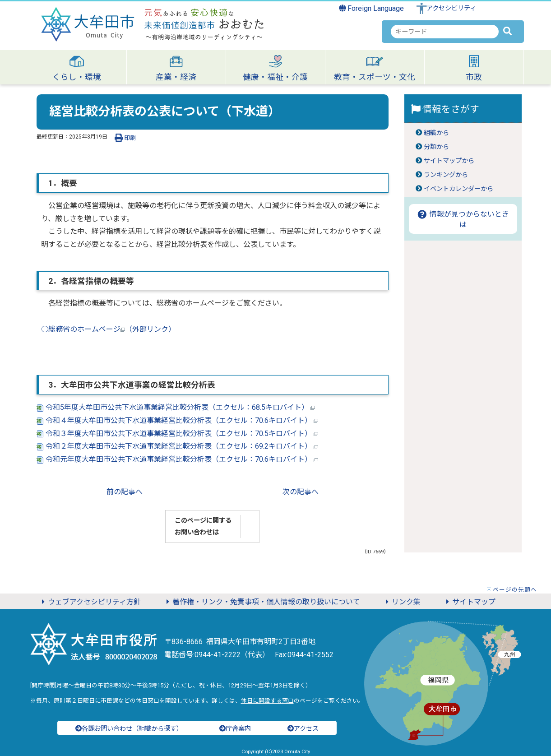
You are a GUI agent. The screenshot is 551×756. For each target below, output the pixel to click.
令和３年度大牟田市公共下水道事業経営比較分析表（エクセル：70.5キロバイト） (177, 434)
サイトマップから (449, 161)
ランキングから (446, 175)
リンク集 (402, 602)
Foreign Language (372, 8)
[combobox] (445, 32)
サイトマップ (469, 602)
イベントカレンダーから (458, 189)
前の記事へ (125, 492)
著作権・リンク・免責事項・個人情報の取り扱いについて (262, 602)
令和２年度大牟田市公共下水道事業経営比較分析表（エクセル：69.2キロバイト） (177, 446)
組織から (436, 133)
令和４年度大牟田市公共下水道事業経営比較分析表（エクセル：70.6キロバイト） (177, 420)
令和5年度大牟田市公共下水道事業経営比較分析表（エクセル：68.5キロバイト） (176, 407)
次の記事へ (301, 492)
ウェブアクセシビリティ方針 (90, 602)
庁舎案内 (235, 729)
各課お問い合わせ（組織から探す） (129, 729)
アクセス (303, 729)
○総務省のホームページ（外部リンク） (108, 329)
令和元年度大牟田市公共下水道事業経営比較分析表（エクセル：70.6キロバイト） (177, 459)
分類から (436, 147)
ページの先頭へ (515, 590)
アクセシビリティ (451, 8)
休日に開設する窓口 (267, 701)
